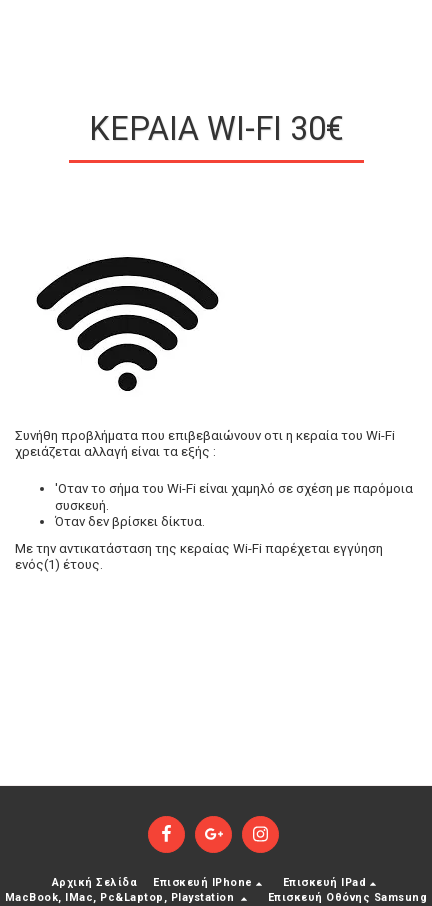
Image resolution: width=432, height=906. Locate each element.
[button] (210, 883)
